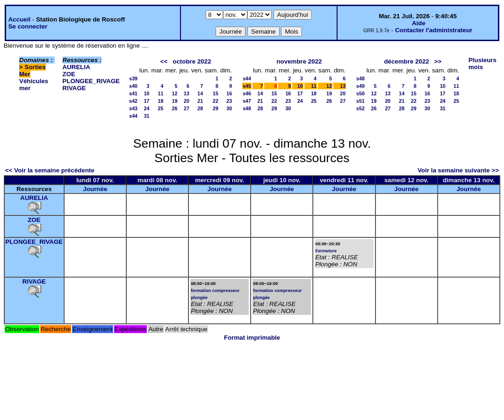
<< (164, 61)
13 (187, 93)
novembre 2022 (299, 61)
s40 (133, 86)
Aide (419, 23)
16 (229, 93)
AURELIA (76, 67)
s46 (247, 93)
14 (200, 93)
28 (200, 108)
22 (216, 101)
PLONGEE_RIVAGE (91, 81)
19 (175, 101)
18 (161, 101)
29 (216, 108)
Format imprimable (252, 338)
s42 (133, 101)
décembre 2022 (406, 61)
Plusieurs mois (482, 64)
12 (175, 93)
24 (147, 108)
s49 (360, 86)
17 (147, 101)
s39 (133, 78)
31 (147, 116)
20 (187, 101)
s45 (247, 86)
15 (216, 93)
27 (187, 108)
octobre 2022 (192, 61)
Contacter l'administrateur (434, 30)
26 (175, 108)
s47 (247, 101)
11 (161, 93)
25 (161, 108)
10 (147, 93)
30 (229, 108)
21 (200, 101)
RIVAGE (74, 88)
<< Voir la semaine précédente (50, 170)
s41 (133, 93)
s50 (360, 93)
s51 (360, 101)
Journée (95, 189)
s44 (133, 116)
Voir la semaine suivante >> (458, 170)
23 (229, 101)
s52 (360, 108)
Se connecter (28, 26)
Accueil (19, 19)
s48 (247, 108)
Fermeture (326, 251)
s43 (133, 108)
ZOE (69, 74)
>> (438, 61)
